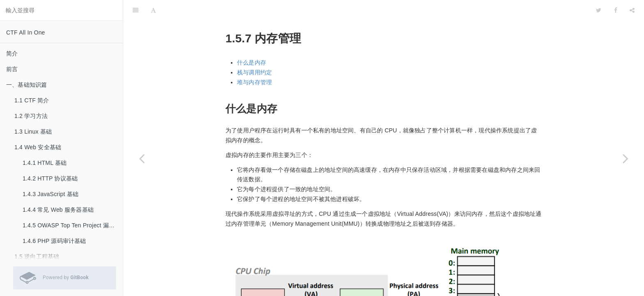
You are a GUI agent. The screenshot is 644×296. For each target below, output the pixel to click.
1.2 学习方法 (31, 116)
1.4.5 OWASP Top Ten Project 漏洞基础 (73, 225)
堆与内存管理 (254, 62)
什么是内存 (252, 42)
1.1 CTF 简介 (32, 100)
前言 (12, 69)
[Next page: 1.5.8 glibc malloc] (626, 158)
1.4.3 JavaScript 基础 (51, 194)
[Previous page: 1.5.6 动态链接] (142, 158)
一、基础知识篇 (26, 85)
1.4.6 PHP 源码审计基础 (54, 241)
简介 (12, 53)
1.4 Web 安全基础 (38, 147)
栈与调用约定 (254, 52)
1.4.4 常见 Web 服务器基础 (58, 210)
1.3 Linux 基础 (33, 132)
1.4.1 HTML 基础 (45, 163)
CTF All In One (26, 32)
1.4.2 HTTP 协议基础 (50, 178)
